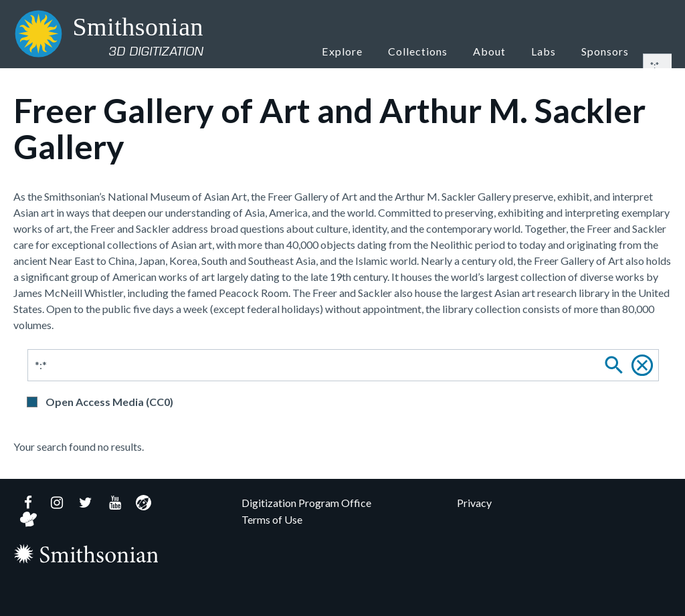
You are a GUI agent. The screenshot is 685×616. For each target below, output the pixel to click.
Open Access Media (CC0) (109, 402)
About (504, 50)
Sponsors (607, 50)
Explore (362, 50)
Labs (551, 50)
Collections (435, 50)
